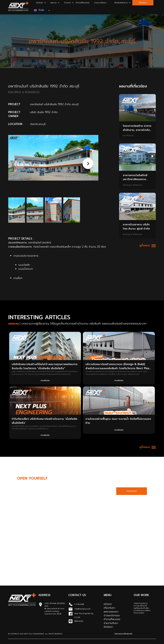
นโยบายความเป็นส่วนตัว (123, 634)
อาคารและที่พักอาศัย (140, 606)
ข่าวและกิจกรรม (112, 615)
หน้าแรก (40, 3)
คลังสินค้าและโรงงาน (141, 603)
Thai (39, 10)
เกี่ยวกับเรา (109, 608)
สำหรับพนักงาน (121, 3)
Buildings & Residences (132, 185)
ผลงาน (53, 3)
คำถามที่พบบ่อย (83, 3)
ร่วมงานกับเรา (100, 3)
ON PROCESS (128, 136)
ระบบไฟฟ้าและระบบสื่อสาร (142, 611)
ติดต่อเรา (143, 3)
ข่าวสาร (67, 3)
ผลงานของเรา (111, 612)
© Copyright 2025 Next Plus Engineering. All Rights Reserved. (35, 634)
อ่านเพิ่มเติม (45, 381)
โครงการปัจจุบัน (139, 613)
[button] (87, 164)
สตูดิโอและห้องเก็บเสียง (141, 608)
